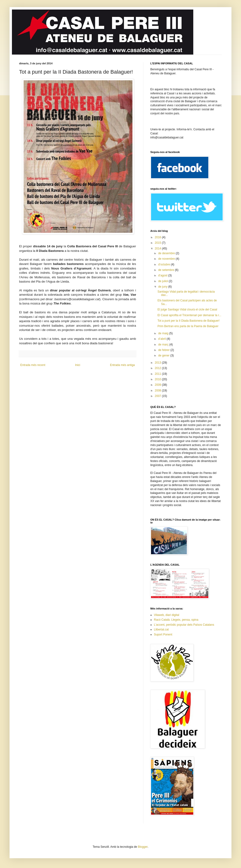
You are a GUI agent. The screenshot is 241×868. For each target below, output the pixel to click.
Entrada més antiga (122, 365)
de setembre (167, 270)
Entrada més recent (33, 365)
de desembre (167, 253)
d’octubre (165, 264)
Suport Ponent (163, 635)
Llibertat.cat (161, 629)
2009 (158, 385)
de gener (164, 355)
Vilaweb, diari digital (167, 615)
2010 (158, 379)
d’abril (162, 339)
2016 (158, 237)
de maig (164, 333)
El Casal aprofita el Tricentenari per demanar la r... (189, 315)
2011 (158, 374)
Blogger (143, 847)
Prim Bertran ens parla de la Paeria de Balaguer (188, 326)
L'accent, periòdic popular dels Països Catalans (184, 625)
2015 (158, 243)
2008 (158, 391)
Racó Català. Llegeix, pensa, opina (176, 620)
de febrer (164, 350)
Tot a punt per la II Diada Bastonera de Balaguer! (189, 321)
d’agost (163, 275)
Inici (78, 365)
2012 (158, 368)
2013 (158, 363)
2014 (158, 249)
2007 (158, 396)
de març (164, 345)
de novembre (167, 259)
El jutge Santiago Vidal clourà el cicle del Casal (187, 310)
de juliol (163, 281)
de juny (163, 287)
